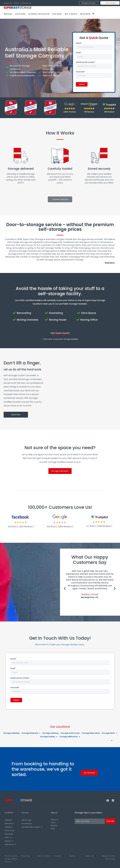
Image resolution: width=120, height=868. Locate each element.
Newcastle (9, 834)
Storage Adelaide (11, 733)
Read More (110, 263)
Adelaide (8, 820)
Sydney (9, 841)
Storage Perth (109, 733)
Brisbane (10, 824)
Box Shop (57, 14)
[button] (60, 263)
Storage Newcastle (91, 733)
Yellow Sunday (110, 859)
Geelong (8, 827)
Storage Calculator (39, 14)
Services (8, 14)
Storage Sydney (49, 737)
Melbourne (10, 844)
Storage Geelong (50, 733)
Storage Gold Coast (70, 733)
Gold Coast (10, 831)
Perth (8, 837)
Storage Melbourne (70, 737)
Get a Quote (71, 14)
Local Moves (27, 824)
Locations (20, 14)
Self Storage (27, 820)
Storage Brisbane (31, 733)
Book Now (85, 14)
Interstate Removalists (32, 827)
